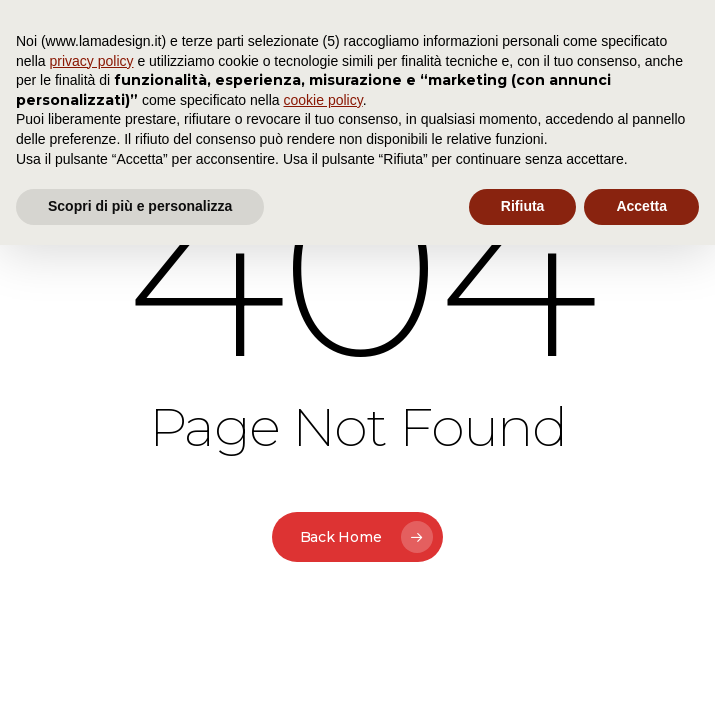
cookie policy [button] (323, 100)
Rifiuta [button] (523, 206)
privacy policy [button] (91, 61)
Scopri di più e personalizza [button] (140, 206)
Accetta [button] (641, 206)
